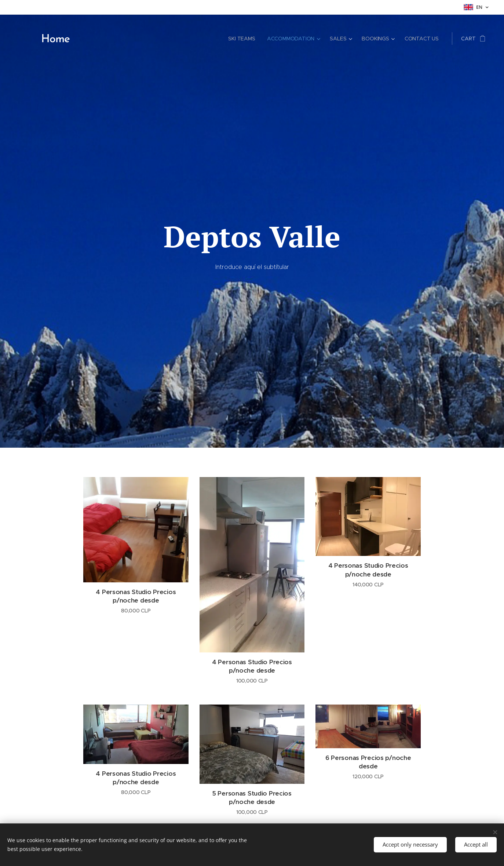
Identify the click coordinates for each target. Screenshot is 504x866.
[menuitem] (242, 39)
